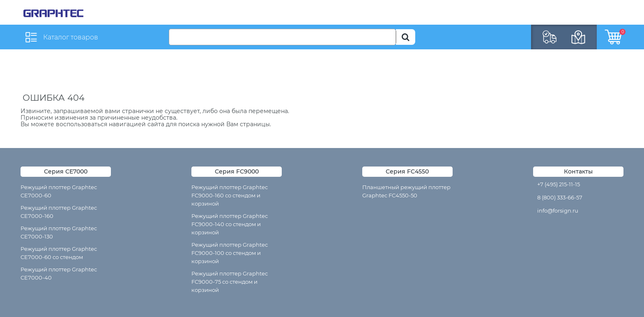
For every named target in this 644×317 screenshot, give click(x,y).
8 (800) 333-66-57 (560, 197)
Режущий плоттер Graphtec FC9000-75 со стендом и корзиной (230, 282)
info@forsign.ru (558, 211)
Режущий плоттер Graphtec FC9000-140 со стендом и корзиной (230, 224)
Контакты (578, 171)
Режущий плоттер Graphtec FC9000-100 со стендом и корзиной (230, 253)
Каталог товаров (71, 37)
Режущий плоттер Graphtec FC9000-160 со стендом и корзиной (230, 195)
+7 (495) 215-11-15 (559, 184)
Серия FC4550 (407, 171)
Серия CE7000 (66, 171)
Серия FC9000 (237, 171)
